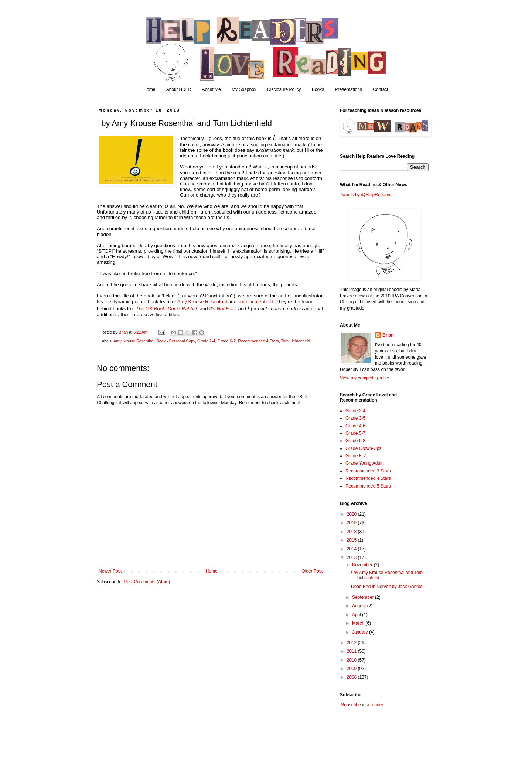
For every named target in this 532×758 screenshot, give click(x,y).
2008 (352, 677)
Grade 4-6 (355, 426)
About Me (211, 89)
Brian (388, 335)
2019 (352, 523)
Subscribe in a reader (362, 705)
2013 (352, 557)
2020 (352, 514)
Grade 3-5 (355, 418)
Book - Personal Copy (176, 341)
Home (149, 89)
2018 (352, 532)
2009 (352, 669)
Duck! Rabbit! (182, 309)
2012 (352, 643)
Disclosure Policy (284, 89)
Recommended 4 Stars (258, 341)
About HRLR (179, 89)
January (361, 632)
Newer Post (110, 571)
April (357, 615)
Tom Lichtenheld (255, 302)
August (360, 606)
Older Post (312, 571)
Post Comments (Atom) (147, 582)
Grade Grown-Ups (363, 448)
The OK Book (151, 309)
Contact (380, 89)
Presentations (349, 89)
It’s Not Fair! (222, 309)
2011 (352, 651)
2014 (352, 549)
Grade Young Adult (364, 463)
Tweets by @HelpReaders (366, 195)
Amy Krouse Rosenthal (202, 302)
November (363, 565)
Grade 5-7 (355, 433)
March (359, 623)
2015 (352, 540)
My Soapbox (244, 89)
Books (318, 89)
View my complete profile (364, 378)
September (364, 597)
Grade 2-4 (206, 341)
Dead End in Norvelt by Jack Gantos (387, 587)
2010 (352, 660)
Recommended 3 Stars (368, 471)
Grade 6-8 (355, 441)
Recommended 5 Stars (368, 486)
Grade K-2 (227, 341)
